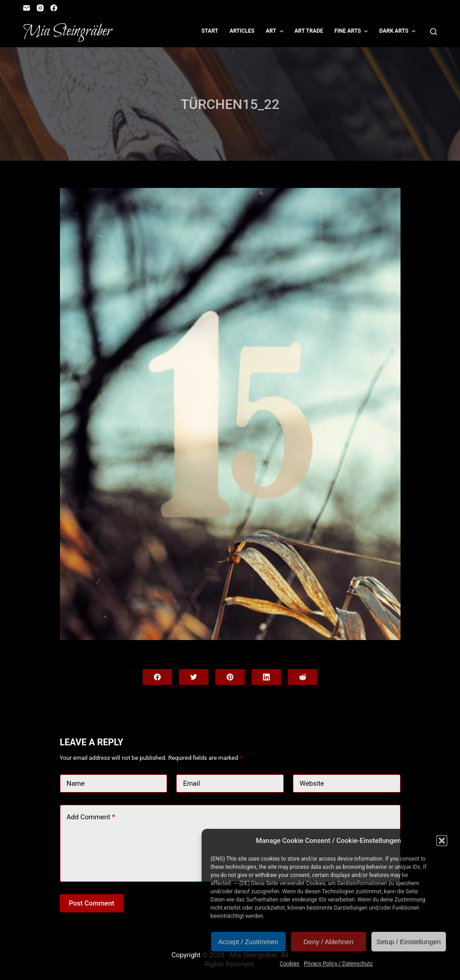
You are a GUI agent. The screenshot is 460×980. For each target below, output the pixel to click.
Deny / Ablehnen (328, 942)
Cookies (289, 964)
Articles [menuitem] (242, 31)
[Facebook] (54, 8)
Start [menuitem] (210, 31)
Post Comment (92, 903)
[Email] (27, 8)
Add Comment (91, 817)
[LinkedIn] (266, 677)
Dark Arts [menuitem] (398, 31)
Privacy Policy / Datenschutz (338, 964)
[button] (442, 841)
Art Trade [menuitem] (309, 31)
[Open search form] (433, 32)
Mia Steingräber (67, 31)
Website (312, 783)
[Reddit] (303, 677)
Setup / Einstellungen (409, 942)
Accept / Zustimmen (249, 942)
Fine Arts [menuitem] (352, 31)
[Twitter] (194, 677)
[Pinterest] (230, 677)
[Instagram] (40, 8)
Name (76, 783)
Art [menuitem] (275, 31)
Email (191, 783)
